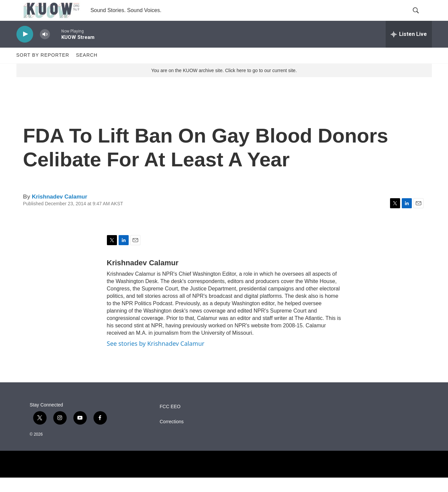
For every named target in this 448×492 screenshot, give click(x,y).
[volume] (45, 49)
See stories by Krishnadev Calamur (156, 358)
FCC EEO (170, 421)
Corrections (172, 436)
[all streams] (409, 49)
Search (87, 70)
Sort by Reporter (43, 70)
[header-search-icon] (421, 18)
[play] (25, 49)
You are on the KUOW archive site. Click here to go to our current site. (224, 85)
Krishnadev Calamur (59, 211)
